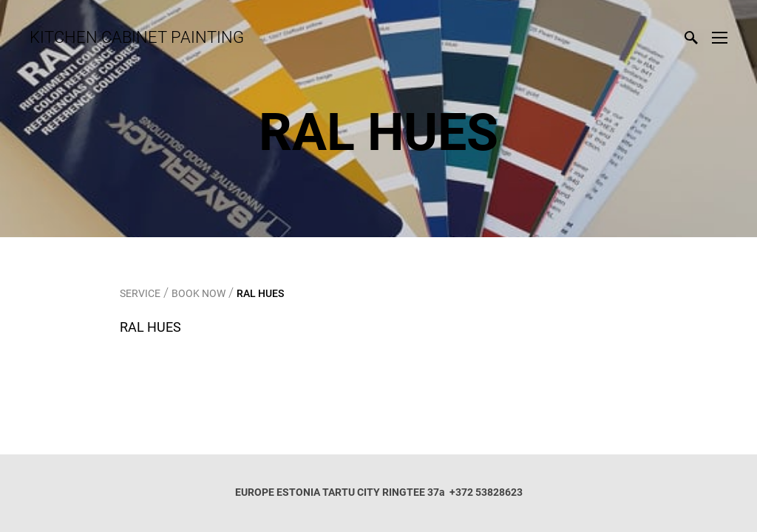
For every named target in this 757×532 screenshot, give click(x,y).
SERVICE (140, 293)
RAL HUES (260, 293)
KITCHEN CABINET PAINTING (137, 37)
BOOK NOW (198, 293)
